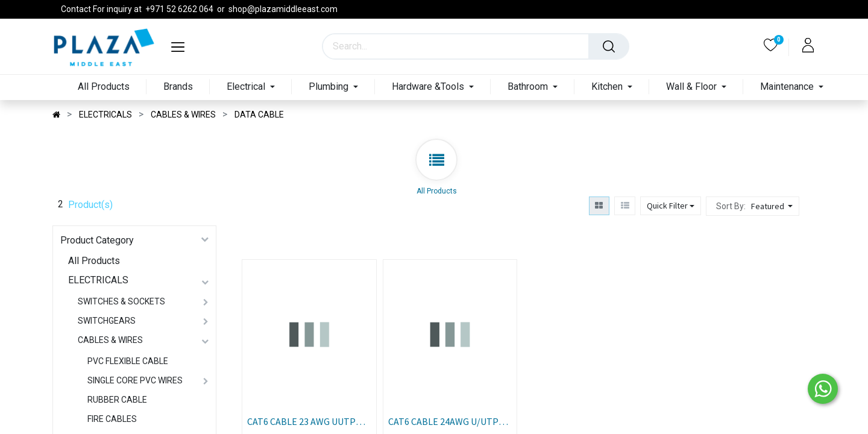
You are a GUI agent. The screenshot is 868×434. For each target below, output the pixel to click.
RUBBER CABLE (117, 400)
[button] (773, 206)
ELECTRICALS (98, 280)
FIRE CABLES (112, 419)
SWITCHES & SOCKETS (121, 301)
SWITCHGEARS (107, 321)
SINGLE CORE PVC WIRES (135, 380)
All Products (94, 261)
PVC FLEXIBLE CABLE (128, 361)
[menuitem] (104, 87)
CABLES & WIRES (110, 340)
